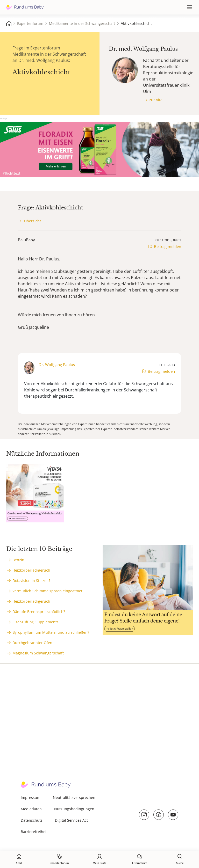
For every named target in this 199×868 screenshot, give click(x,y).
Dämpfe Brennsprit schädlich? (39, 612)
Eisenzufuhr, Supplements (35, 622)
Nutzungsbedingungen (74, 809)
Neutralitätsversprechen (74, 797)
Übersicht (33, 221)
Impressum (31, 797)
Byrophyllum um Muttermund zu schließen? (51, 632)
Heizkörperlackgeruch (31, 570)
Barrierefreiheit (34, 832)
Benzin (18, 560)
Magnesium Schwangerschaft (38, 653)
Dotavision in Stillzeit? (31, 581)
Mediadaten (31, 809)
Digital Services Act (71, 820)
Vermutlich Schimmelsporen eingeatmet (47, 591)
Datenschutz (32, 820)
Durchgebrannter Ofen (32, 643)
